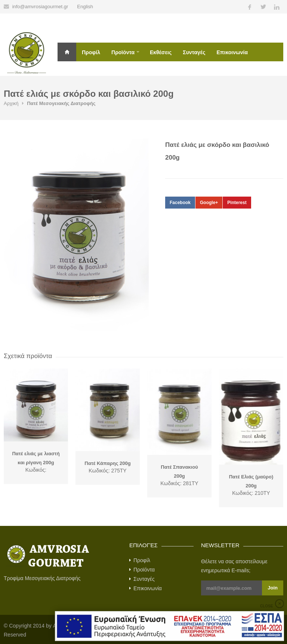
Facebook (180, 203)
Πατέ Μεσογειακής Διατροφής (61, 103)
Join (273, 588)
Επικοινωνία (232, 52)
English (85, 7)
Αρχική (67, 52)
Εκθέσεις (161, 52)
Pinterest (237, 203)
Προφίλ (91, 52)
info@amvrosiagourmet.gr (40, 7)
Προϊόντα (123, 52)
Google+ (209, 203)
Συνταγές (194, 52)
